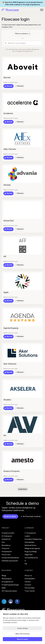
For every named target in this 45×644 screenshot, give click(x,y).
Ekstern (20, 86)
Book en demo (10, 516)
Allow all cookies (22, 639)
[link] (8, 86)
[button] (22, 34)
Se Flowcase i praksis (32, 516)
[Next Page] (23, 489)
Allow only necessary (22, 634)
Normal (9, 86)
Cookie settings (22, 628)
